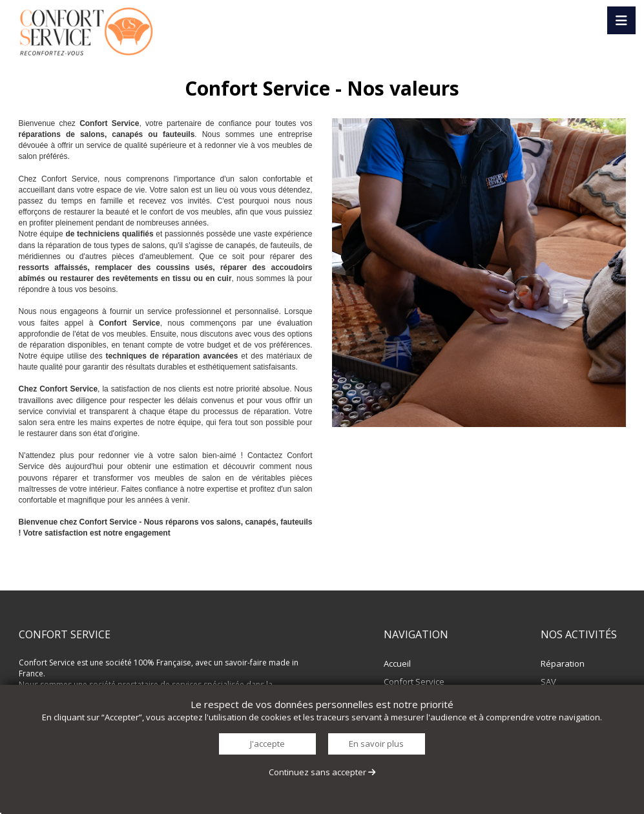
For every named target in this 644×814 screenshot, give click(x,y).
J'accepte (267, 744)
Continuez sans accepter (322, 772)
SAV (548, 682)
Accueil (397, 663)
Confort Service (414, 682)
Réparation (563, 663)
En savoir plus (376, 744)
